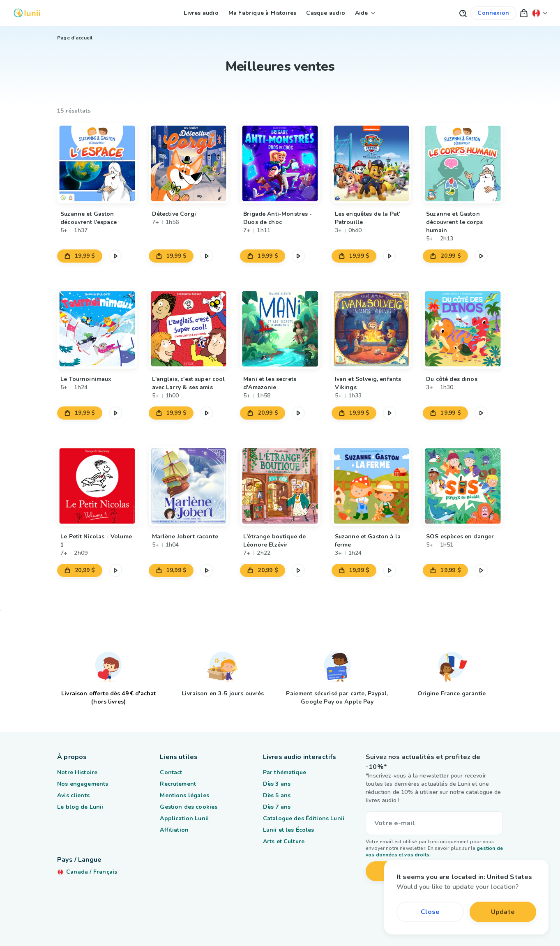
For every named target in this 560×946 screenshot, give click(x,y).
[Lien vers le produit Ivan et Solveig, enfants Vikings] (372, 329)
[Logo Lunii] (27, 13)
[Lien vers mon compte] (493, 13)
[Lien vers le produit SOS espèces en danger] (463, 486)
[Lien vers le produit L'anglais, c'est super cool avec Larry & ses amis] (189, 329)
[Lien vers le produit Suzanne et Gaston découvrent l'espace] (97, 163)
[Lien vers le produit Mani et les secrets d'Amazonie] (280, 329)
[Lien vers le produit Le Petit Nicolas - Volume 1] (97, 486)
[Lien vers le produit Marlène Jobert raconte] (189, 486)
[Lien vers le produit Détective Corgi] (189, 163)
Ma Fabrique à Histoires (263, 13)
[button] (524, 13)
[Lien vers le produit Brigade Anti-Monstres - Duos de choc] (280, 163)
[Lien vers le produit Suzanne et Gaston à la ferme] (372, 486)
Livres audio (201, 13)
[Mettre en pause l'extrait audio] (115, 256)
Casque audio (325, 13)
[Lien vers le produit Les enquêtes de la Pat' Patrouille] (372, 163)
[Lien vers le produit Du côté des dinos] (463, 329)
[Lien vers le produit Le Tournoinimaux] (97, 329)
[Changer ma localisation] (540, 13)
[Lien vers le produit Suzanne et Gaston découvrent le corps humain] (463, 163)
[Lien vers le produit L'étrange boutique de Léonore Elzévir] (280, 486)
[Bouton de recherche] (463, 13)
